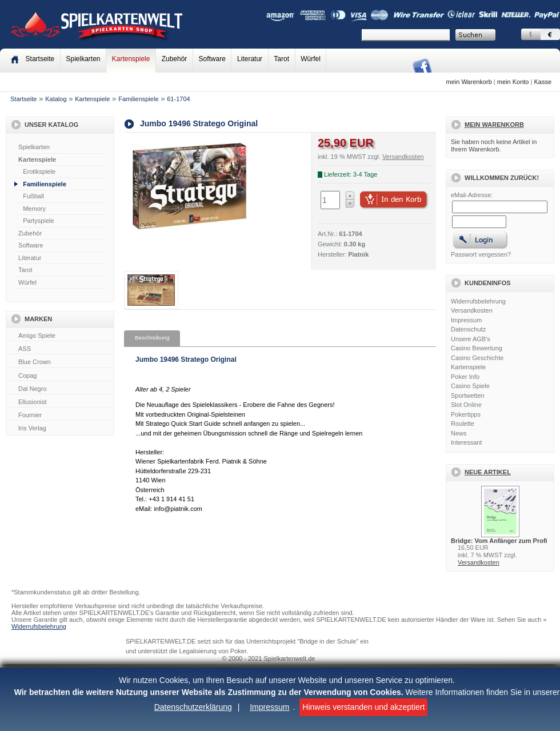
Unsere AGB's (471, 339)
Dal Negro (61, 389)
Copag (61, 376)
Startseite (23, 99)
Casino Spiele (470, 386)
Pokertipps (466, 414)
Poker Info (465, 377)
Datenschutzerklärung (193, 707)
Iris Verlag (61, 429)
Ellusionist (61, 402)
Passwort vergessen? (481, 254)
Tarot (281, 59)
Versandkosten (472, 310)
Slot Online (466, 405)
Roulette (463, 424)
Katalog (56, 99)
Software (212, 59)
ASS (61, 349)
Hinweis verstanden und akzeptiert (363, 707)
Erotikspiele (39, 171)
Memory (34, 209)
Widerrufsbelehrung (478, 301)
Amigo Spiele (61, 336)
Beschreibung (152, 337)
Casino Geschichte (477, 358)
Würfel (311, 59)
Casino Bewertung (477, 348)
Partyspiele (38, 221)
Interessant (466, 442)
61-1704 (178, 99)
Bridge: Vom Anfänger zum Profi (499, 541)
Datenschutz (468, 329)
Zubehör (175, 59)
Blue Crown (61, 362)
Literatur (250, 59)
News (459, 433)
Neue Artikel (488, 472)
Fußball (33, 196)
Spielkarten (83, 59)
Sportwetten (468, 396)
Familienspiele (138, 99)
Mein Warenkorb (494, 125)
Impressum (269, 707)
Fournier (61, 416)
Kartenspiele (131, 59)
